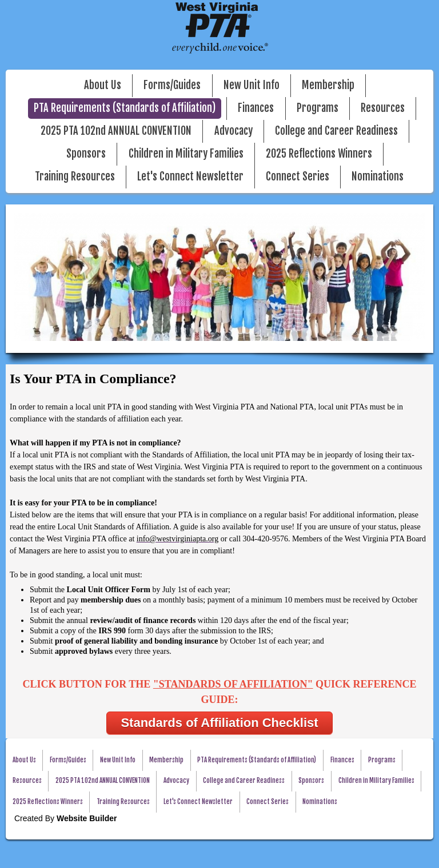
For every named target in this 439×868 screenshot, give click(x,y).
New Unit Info (252, 85)
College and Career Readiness (336, 131)
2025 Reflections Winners (319, 154)
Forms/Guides (172, 85)
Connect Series (298, 177)
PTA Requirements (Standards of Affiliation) (125, 108)
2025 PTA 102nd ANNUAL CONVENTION (116, 131)
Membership (328, 85)
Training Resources (75, 177)
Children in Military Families (186, 154)
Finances (256, 108)
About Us (103, 85)
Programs (318, 108)
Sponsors (86, 154)
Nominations (378, 177)
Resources (383, 108)
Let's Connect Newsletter (190, 177)
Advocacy (234, 131)
